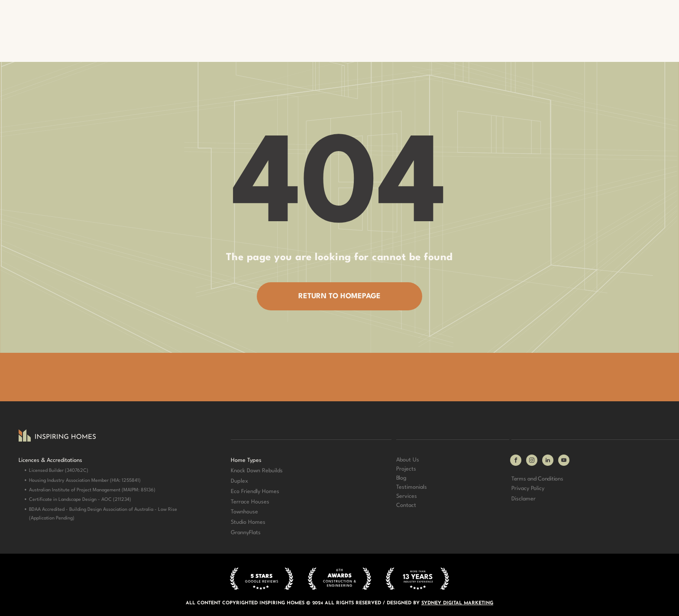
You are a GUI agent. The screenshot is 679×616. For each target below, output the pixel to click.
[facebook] (516, 461)
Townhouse (244, 512)
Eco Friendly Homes (255, 492)
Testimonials (412, 487)
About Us (408, 460)
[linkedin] (548, 461)
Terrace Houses (250, 502)
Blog (401, 478)
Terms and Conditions (537, 479)
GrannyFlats (246, 533)
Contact (406, 505)
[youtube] (564, 461)
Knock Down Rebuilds (257, 471)
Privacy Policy (528, 489)
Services (407, 496)
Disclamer (524, 499)
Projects (406, 469)
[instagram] (532, 461)
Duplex (239, 481)
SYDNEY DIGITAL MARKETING (457, 603)
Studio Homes (248, 522)
